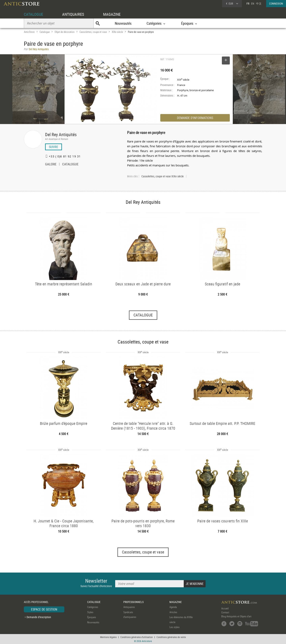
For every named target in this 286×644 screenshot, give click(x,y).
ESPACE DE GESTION (44, 609)
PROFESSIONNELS (133, 602)
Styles (90, 612)
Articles (173, 612)
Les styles (174, 627)
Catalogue (45, 32)
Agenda (173, 607)
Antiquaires (129, 607)
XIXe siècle (117, 32)
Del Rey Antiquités (61, 134)
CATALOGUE (33, 14)
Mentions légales (108, 637)
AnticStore (29, 32)
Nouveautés (123, 23)
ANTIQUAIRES (73, 14)
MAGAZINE (112, 14)
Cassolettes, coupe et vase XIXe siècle (163, 176)
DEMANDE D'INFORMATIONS (195, 118)
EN (253, 3)
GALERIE (51, 165)
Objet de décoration (65, 32)
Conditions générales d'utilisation (137, 637)
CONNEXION (276, 3)
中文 (259, 3)
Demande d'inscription (39, 617)
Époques (92, 617)
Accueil (225, 608)
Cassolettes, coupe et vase (93, 32)
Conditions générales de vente (171, 637)
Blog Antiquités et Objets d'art (236, 616)
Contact (225, 612)
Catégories (93, 607)
